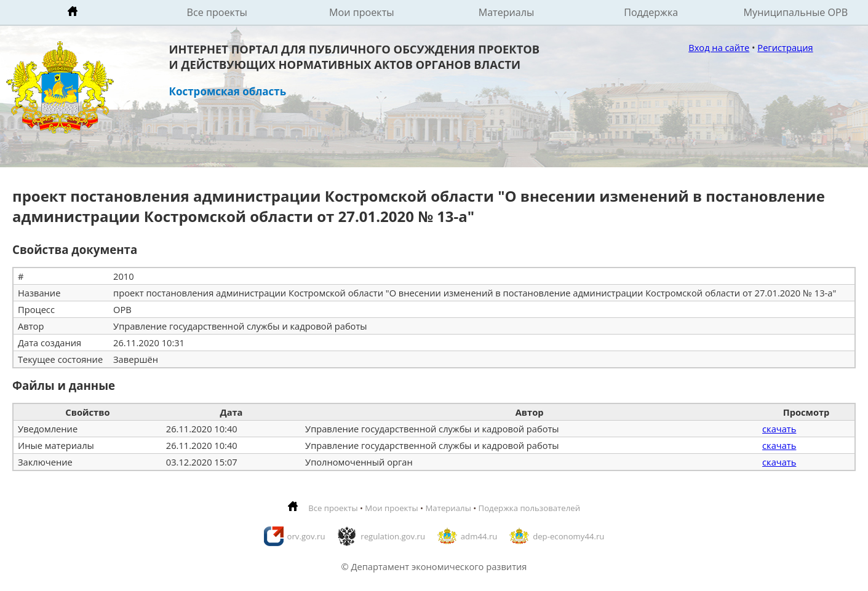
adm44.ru (479, 536)
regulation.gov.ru (393, 536)
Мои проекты (362, 12)
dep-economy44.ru (568, 536)
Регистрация (785, 47)
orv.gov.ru (306, 536)
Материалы (507, 12)
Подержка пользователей (529, 508)
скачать (779, 429)
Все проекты (217, 12)
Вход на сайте (719, 47)
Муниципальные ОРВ (796, 12)
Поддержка (651, 12)
